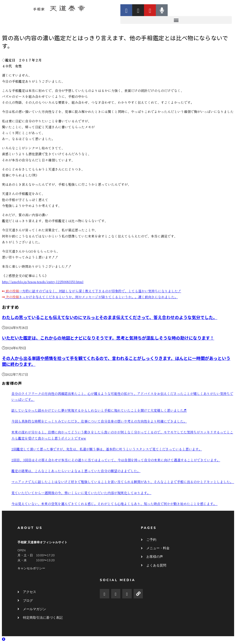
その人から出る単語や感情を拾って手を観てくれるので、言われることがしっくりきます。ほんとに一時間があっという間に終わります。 (116, 361)
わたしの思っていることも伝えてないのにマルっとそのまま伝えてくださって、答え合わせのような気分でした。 (110, 317)
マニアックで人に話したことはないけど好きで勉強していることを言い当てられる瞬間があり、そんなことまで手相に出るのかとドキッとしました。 (123, 482)
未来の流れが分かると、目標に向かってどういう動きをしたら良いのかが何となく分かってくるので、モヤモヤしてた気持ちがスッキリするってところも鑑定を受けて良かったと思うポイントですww (122, 435)
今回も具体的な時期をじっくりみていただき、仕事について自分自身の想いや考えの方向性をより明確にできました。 (99, 421)
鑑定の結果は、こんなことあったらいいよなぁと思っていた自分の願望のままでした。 (76, 471)
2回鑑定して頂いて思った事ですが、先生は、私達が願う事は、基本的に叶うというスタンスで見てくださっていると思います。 (107, 449)
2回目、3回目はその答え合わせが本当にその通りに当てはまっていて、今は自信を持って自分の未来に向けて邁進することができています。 (116, 460)
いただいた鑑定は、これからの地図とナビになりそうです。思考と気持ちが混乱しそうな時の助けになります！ (108, 338)
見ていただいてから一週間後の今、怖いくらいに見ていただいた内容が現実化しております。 (81, 493)
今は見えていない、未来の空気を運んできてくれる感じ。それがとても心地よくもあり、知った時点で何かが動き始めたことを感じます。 (114, 504)
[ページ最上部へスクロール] (4, 639)
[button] (176, 20)
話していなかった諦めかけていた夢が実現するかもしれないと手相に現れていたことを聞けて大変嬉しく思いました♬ (99, 410)
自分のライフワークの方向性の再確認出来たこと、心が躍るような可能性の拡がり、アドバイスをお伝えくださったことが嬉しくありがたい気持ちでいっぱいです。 (122, 396)
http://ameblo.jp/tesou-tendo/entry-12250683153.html (43, 282)
